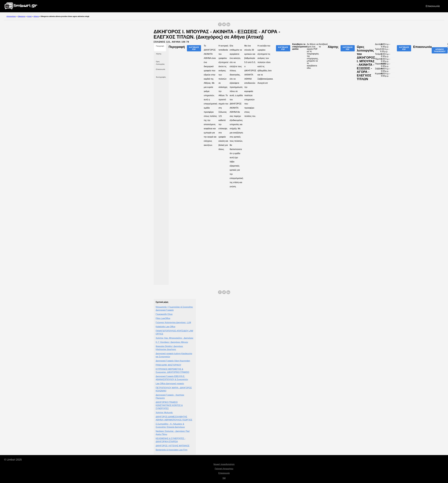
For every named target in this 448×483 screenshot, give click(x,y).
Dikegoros (22, 16)
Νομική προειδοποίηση (224, 464)
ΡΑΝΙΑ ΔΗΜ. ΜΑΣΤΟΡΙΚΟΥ (169, 365)
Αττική (29, 16)
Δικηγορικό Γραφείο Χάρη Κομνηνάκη (173, 361)
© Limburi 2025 (13, 460)
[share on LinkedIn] (228, 26)
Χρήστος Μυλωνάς (164, 413)
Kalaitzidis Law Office (166, 327)
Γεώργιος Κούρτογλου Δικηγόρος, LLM (173, 322)
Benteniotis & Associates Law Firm (172, 450)
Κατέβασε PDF (194, 48)
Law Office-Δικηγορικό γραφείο (170, 384)
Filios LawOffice (163, 318)
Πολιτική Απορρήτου (224, 469)
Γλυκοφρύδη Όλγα (164, 314)
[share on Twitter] (224, 26)
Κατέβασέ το (323, 45)
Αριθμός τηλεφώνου (440, 50)
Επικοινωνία (433, 6)
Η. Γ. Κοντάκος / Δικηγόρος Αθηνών (172, 342)
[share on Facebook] (220, 26)
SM (224, 478)
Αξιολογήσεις (11, 16)
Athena (36, 16)
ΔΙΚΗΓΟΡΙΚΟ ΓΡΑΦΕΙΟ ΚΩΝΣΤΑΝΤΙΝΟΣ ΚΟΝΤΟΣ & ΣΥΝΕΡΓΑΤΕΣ (169, 405)
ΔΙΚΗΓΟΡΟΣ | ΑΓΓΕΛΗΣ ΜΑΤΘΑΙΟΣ (173, 446)
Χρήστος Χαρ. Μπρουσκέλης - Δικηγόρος (175, 338)
